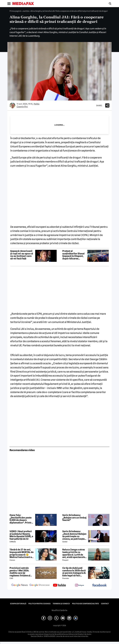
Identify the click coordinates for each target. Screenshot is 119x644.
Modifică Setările (59, 610)
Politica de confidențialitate (85, 604)
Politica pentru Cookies (39, 604)
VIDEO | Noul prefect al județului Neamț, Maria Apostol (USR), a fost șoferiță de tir (21, 535)
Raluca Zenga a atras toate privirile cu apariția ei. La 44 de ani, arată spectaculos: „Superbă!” (74, 553)
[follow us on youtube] (59, 585)
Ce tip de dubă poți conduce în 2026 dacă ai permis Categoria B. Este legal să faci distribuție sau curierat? (74, 572)
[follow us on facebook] (99, 585)
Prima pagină (15, 11)
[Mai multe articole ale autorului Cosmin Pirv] (12, 105)
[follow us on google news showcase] (40, 585)
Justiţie (26, 11)
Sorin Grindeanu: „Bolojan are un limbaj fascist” (74, 518)
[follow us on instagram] (79, 585)
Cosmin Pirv (22, 107)
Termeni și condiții (61, 604)
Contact (105, 604)
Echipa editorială (18, 604)
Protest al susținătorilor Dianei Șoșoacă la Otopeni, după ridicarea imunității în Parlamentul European (73, 255)
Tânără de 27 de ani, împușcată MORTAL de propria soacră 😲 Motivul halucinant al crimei (22, 553)
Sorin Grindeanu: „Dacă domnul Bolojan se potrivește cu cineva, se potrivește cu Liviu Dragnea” (74, 535)
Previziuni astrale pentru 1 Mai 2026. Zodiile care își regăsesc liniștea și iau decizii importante (21, 572)
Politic (37, 104)
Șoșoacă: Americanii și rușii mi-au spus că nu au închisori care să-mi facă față (22, 255)
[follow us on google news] (20, 585)
